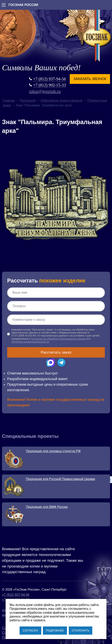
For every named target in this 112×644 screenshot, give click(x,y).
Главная (9, 100)
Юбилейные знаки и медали (62, 100)
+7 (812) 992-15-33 (49, 85)
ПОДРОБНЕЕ (55, 630)
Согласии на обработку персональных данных (59, 339)
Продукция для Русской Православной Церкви (60, 479)
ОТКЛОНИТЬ (81, 630)
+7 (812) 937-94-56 (49, 79)
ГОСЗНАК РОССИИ (23, 5)
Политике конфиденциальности (30, 342)
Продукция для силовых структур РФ (53, 451)
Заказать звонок (90, 79)
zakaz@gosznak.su (45, 91)
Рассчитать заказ (56, 352)
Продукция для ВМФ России (47, 507)
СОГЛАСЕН (30, 630)
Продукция (28, 100)
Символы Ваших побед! (41, 68)
